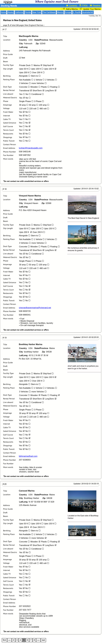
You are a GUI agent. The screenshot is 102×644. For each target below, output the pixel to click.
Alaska (11, 12)
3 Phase (39, 101)
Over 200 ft (39, 73)
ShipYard (49, 65)
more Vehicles (39, 83)
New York (37, 12)
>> (38, 640)
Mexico (60, 12)
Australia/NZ (88, 12)
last (43, 640)
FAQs (83, 5)
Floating (55, 87)
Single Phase (27, 101)
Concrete (25, 87)
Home (3, 12)
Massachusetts (48, 40)
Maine (45, 348)
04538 (47, 352)
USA (26, 40)
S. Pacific (77, 12)
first (4, 640)
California (19, 12)
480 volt (45, 109)
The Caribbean (49, 12)
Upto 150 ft (50, 69)
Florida (28, 12)
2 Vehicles (52, 80)
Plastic (46, 87)
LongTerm (51, 91)
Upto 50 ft (25, 69)
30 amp (24, 105)
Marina (38, 65)
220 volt (34, 109)
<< (9, 640)
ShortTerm (39, 91)
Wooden (36, 87)
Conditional (38, 94)
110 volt (24, 109)
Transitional (26, 91)
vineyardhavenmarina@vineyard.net (35, 308)
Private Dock (26, 65)
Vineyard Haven (29, 203)
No (28, 94)
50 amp (34, 105)
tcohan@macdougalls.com (31, 148)
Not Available (26, 80)
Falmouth (26, 44)
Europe (68, 12)
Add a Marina (70, 9)
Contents (72, 6)
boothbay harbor (29, 352)
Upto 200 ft (26, 73)
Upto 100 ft (37, 69)
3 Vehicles (25, 83)
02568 (46, 203)
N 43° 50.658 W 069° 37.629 (37, 502)
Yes (22, 94)
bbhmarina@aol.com (28, 456)
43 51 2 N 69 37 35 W (34, 355)
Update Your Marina (90, 9)
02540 (40, 44)
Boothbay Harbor (29, 498)
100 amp (44, 105)
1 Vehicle (40, 80)
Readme (95, 6)
